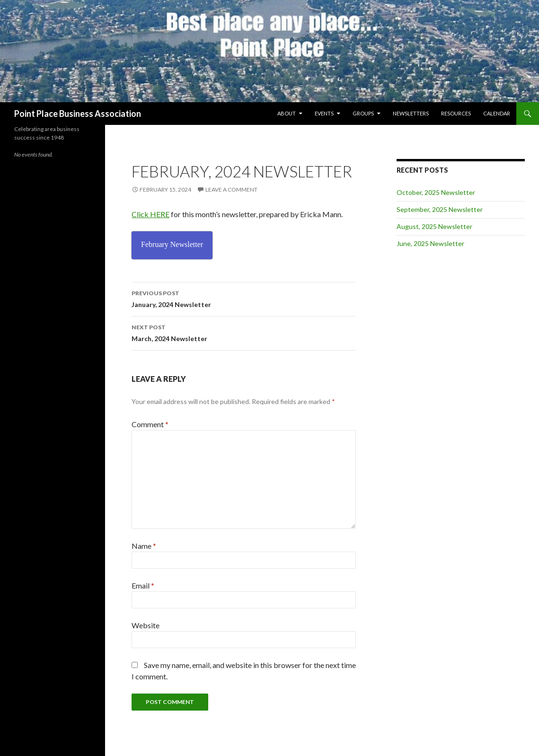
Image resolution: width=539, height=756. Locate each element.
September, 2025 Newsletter (440, 209)
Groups (363, 113)
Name (144, 546)
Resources (456, 113)
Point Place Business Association (78, 114)
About (287, 113)
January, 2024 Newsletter (244, 298)
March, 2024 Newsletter (244, 332)
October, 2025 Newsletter (436, 192)
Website (146, 625)
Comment (150, 424)
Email (143, 585)
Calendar (497, 113)
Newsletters (411, 113)
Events (324, 113)
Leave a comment (231, 189)
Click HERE (150, 214)
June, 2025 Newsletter (430, 243)
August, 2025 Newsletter (434, 226)
